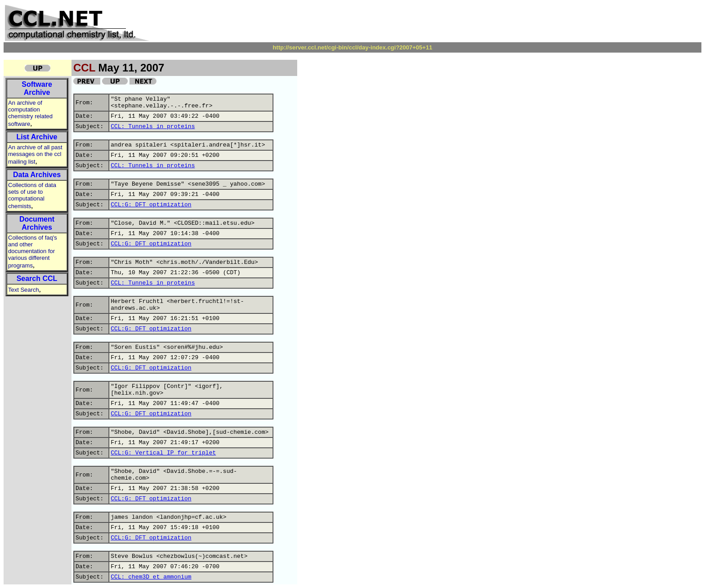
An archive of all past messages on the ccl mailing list (35, 154)
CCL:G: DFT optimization (151, 205)
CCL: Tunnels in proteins (153, 127)
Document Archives (37, 223)
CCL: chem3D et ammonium (151, 577)
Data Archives (37, 175)
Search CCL (37, 278)
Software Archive (37, 88)
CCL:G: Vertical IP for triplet (163, 453)
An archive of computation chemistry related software (30, 113)
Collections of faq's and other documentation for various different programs (33, 252)
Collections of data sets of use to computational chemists (32, 196)
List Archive (37, 137)
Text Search (24, 290)
